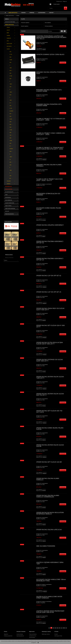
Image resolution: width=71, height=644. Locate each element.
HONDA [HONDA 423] (8, 35)
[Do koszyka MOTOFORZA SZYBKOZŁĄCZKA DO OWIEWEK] (63, 202)
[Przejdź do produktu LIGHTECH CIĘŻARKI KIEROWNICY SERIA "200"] (28, 563)
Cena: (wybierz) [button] (48, 23)
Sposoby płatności (20, 636)
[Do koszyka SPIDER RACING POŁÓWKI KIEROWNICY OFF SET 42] (63, 250)
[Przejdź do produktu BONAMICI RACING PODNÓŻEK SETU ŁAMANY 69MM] (28, 105)
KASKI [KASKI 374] (6, 195)
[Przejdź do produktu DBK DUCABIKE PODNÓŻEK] (28, 546)
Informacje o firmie (58, 636)
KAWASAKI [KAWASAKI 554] (9, 38)
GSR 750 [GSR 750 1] (10, 134)
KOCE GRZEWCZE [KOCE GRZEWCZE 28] (9, 200)
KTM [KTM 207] (8, 41)
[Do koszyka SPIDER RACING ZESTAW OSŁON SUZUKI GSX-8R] (63, 454)
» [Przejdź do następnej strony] (66, 628)
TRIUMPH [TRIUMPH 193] (9, 181)
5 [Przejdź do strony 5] (59, 628)
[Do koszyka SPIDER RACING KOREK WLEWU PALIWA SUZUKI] (63, 437)
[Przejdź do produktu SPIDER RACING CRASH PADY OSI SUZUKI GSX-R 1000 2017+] (28, 309)
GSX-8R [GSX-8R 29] (11, 177)
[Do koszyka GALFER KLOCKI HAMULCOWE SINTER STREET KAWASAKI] (63, 605)
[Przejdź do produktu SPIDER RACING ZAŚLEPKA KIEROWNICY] (28, 225)
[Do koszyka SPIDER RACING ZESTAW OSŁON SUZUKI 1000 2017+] (63, 386)
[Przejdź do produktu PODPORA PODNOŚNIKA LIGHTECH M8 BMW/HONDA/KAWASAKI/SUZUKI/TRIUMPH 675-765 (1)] (28, 43)
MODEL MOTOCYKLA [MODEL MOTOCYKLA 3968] (10, 25)
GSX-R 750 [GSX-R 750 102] (11, 75)
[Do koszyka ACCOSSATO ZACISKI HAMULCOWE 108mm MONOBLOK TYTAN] (63, 588)
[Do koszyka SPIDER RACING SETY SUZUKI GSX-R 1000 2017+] (63, 334)
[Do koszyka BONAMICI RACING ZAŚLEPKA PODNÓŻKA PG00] (63, 81)
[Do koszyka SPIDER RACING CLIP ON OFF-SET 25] (63, 300)
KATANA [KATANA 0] (11, 149)
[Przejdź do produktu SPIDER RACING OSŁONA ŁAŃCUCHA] (28, 530)
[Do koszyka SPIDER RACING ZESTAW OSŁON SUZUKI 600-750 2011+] (63, 403)
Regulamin (6, 634)
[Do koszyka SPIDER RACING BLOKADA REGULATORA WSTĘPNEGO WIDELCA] (63, 521)
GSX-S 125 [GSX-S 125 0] (11, 107)
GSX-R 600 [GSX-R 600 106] (11, 58)
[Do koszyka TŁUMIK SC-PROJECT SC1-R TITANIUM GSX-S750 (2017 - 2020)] (63, 128)
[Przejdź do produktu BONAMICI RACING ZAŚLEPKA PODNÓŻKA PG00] (28, 79)
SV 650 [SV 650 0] (10, 161)
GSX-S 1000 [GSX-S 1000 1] (11, 81)
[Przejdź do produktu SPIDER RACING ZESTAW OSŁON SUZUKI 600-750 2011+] (28, 394)
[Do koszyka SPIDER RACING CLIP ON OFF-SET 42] (63, 284)
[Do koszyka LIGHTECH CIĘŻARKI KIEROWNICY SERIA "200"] (63, 571)
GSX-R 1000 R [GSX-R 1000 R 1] (11, 169)
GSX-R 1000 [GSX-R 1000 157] (11, 89)
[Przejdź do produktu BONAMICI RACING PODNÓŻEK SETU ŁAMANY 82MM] (28, 90)
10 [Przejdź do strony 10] (64, 628)
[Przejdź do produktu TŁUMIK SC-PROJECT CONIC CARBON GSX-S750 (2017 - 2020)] (28, 134)
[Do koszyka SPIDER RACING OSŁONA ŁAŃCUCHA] (63, 538)
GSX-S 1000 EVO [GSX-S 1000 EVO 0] (11, 66)
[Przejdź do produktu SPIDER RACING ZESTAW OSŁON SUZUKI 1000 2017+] (28, 377)
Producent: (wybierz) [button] (25, 23)
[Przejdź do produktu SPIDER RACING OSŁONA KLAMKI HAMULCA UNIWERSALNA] (28, 496)
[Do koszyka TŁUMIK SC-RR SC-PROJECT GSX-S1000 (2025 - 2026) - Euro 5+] (63, 188)
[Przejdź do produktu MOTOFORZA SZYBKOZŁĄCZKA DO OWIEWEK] (28, 194)
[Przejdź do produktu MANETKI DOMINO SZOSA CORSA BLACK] (28, 61)
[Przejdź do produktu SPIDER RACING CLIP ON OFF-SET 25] (28, 292)
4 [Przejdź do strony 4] (57, 628)
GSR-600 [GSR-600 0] (11, 123)
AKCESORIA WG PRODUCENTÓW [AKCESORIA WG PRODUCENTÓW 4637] (9, 188)
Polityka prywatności (8, 636)
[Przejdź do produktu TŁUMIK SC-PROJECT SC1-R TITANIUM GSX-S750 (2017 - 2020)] (28, 119)
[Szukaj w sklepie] (56, 8)
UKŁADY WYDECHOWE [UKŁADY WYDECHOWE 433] (10, 203)
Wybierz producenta (9, 258)
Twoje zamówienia (33, 634)
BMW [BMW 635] (8, 33)
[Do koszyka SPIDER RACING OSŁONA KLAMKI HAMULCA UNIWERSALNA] (63, 504)
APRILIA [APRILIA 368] (8, 27)
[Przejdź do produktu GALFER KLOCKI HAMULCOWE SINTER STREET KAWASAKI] (28, 597)
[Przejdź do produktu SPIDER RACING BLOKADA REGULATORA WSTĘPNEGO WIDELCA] (28, 513)
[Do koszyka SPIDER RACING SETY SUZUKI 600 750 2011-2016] (63, 420)
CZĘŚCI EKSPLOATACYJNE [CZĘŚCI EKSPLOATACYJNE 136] (10, 208)
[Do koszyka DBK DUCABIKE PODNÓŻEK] (63, 554)
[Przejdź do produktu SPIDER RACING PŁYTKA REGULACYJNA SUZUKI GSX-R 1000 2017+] (28, 343)
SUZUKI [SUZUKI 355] (8, 49)
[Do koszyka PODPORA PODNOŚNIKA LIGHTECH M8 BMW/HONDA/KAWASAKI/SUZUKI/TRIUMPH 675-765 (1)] (63, 46)
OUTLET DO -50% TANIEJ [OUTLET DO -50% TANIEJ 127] (10, 22)
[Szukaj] (65, 8)
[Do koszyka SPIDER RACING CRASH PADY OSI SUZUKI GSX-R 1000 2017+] (63, 317)
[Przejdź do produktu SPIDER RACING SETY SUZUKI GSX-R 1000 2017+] (28, 326)
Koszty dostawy (20, 634)
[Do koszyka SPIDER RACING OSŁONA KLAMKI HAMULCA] (63, 487)
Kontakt (56, 634)
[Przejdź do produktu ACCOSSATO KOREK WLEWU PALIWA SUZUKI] (28, 208)
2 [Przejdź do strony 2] (53, 628)
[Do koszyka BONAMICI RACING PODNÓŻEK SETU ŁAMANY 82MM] (63, 99)
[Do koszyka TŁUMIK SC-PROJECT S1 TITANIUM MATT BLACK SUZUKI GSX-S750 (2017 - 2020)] (63, 156)
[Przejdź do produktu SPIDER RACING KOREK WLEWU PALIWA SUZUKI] (28, 428)
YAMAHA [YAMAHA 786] (9, 184)
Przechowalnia (32, 638)
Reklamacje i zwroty (46, 634)
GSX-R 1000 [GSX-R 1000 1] (11, 154)
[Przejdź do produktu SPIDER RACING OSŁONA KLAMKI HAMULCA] (28, 479)
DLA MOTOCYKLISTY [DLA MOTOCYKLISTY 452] (9, 192)
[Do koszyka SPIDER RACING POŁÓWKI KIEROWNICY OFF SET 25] (63, 267)
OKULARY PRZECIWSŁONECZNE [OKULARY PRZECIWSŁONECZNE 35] (9, 213)
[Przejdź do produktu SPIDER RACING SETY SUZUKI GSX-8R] (28, 462)
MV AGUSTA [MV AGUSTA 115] (9, 46)
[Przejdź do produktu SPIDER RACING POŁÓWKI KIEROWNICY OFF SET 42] (28, 242)
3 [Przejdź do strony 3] (55, 628)
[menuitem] (13, 13)
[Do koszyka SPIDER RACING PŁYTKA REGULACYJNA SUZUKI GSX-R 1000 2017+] (63, 351)
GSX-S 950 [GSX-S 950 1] (11, 139)
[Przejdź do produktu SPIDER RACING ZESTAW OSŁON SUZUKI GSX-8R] (28, 445)
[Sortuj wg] (54, 31)
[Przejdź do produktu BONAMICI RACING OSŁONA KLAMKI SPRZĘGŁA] (28, 165)
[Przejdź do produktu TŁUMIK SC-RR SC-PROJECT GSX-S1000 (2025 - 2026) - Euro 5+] (28, 179)
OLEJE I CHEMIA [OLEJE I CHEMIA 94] (8, 206)
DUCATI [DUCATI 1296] (8, 30)
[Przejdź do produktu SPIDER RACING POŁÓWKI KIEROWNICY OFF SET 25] (28, 259)
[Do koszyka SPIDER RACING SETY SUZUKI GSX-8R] (63, 470)
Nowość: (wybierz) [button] (25, 26)
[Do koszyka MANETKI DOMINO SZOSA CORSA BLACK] (63, 63)
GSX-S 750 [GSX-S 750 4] (11, 128)
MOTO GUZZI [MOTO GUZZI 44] (9, 44)
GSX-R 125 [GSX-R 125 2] (11, 53)
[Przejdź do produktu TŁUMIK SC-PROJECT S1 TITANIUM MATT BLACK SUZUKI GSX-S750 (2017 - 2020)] (28, 148)
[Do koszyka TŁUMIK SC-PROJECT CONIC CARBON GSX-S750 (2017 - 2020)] (63, 142)
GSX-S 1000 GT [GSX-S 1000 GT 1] (11, 99)
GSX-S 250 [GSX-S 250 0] (11, 118)
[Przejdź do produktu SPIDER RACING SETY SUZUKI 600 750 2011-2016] (28, 411)
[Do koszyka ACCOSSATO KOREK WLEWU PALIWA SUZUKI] (63, 217)
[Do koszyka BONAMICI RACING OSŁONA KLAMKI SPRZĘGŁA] (63, 174)
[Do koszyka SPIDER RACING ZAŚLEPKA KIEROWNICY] (63, 233)
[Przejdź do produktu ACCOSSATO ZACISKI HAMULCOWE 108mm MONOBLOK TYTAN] (28, 580)
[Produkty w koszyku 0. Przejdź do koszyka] (55, 4)
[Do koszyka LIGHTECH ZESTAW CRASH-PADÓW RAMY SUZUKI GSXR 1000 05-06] (63, 620)
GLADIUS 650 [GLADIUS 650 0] (11, 112)
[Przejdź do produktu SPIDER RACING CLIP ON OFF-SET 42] (28, 276)
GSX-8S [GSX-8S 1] (11, 145)
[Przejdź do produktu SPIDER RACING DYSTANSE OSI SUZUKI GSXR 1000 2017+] (28, 360)
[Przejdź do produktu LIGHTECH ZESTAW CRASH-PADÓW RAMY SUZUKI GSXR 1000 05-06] (28, 611)
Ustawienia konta (33, 636)
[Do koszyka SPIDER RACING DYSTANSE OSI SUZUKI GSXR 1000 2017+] (63, 368)
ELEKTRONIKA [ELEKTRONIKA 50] (8, 197)
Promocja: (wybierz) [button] (49, 26)
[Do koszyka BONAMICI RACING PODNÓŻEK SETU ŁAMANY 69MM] (63, 113)
